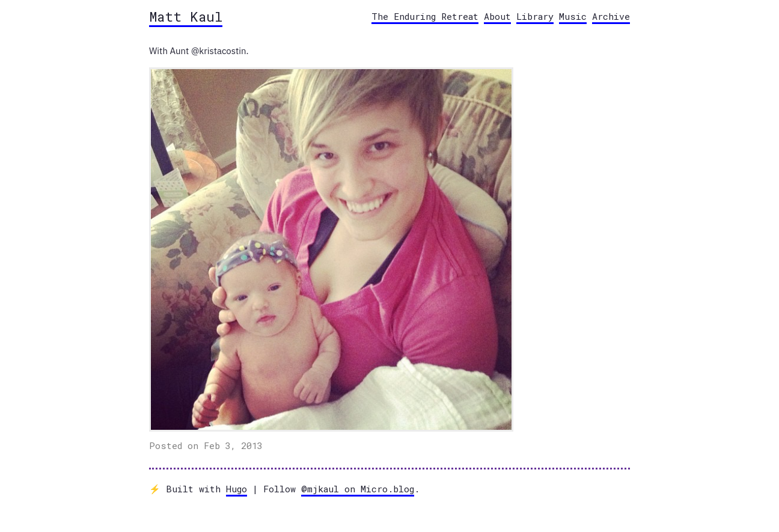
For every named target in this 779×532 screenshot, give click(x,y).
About (497, 16)
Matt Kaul (186, 16)
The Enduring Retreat (425, 16)
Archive (611, 16)
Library (535, 16)
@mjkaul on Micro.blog (358, 489)
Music (573, 16)
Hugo (237, 489)
